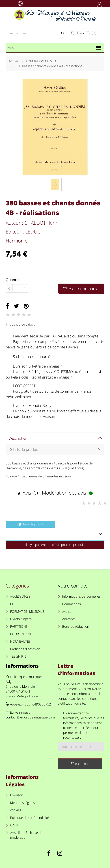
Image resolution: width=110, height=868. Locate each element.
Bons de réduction (76, 627)
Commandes (71, 604)
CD (12, 604)
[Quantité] (17, 289)
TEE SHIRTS (18, 656)
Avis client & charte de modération (26, 835)
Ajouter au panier (81, 289)
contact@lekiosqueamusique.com (30, 717)
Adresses (69, 619)
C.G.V (14, 825)
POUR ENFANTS (22, 634)
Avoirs (67, 612)
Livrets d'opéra (21, 619)
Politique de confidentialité (30, 818)
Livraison (17, 795)
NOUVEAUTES (20, 642)
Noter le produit (30, 524)
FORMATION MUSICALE (27, 612)
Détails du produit (23, 449)
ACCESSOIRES (20, 597)
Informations (22, 666)
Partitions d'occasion (25, 649)
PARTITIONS (19, 627)
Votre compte (73, 586)
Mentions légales (22, 803)
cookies (16, 810)
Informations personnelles (81, 597)
